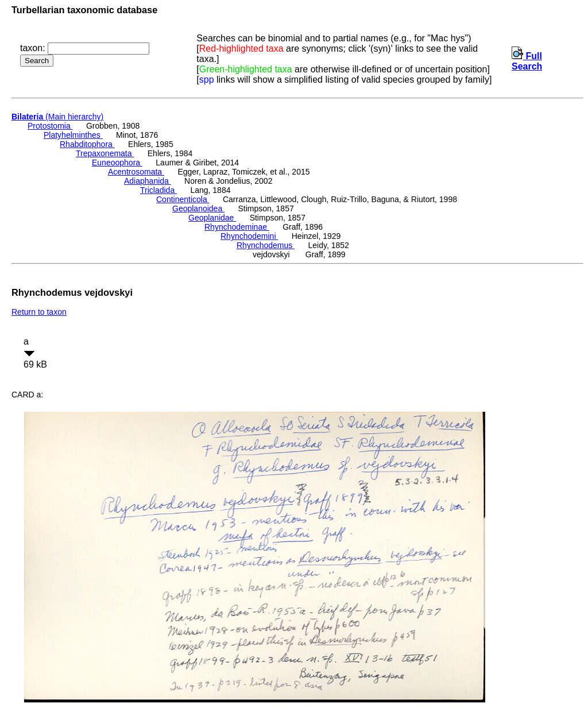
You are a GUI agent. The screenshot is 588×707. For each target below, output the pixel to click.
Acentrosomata (136, 172)
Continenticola (183, 199)
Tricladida (158, 190)
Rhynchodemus (266, 245)
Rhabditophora (87, 144)
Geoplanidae (212, 218)
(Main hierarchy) (57, 117)
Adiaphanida (148, 181)
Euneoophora (117, 163)
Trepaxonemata (105, 153)
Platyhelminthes (73, 135)
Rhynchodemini (249, 236)
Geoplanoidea (198, 208)
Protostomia (50, 126)
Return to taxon (39, 312)
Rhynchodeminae (237, 227)
